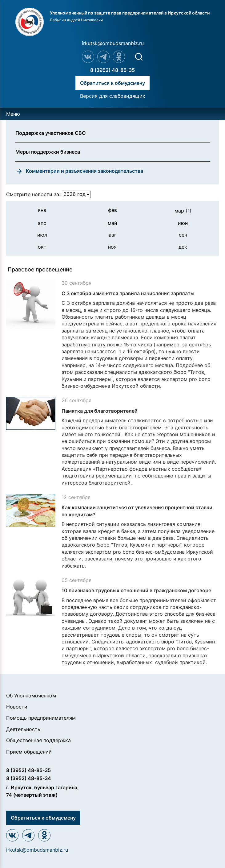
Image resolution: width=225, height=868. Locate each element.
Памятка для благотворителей (100, 411)
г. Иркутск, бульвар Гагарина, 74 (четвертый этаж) (42, 791)
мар (183, 211)
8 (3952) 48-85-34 (29, 778)
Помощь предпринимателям (41, 718)
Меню (13, 114)
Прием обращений (29, 752)
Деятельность (23, 729)
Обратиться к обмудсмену (112, 83)
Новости (17, 707)
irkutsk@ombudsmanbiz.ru (113, 43)
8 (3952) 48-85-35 (112, 70)
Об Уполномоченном (31, 696)
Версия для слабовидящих (113, 96)
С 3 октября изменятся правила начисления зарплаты (128, 293)
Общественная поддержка (38, 740)
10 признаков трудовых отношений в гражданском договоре (136, 590)
